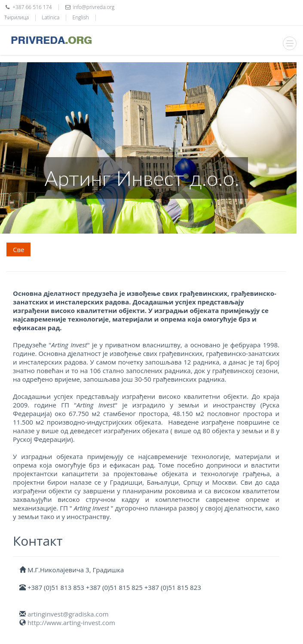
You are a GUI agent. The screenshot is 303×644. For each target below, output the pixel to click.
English (81, 17)
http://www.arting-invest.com (71, 623)
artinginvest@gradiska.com (68, 614)
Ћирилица (17, 17)
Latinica (50, 17)
